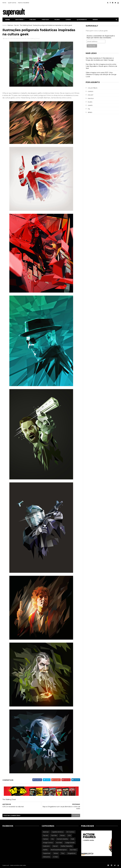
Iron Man (59, 843)
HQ (89, 109)
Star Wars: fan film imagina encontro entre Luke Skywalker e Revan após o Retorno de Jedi (101, 66)
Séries (95, 20)
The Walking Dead (26, 25)
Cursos (90, 91)
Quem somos (12, 3)
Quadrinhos (82, 20)
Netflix (45, 850)
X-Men (56, 857)
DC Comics (70, 832)
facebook (76, 815)
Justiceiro (46, 846)
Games (68, 20)
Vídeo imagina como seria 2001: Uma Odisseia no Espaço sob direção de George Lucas (101, 75)
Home (4, 3)
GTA (69, 835)
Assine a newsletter (24, 3)
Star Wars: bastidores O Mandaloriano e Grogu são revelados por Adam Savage (100, 59)
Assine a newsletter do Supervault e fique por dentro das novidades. (101, 37)
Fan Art (16, 25)
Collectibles (93, 88)
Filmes (57, 20)
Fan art (33, 20)
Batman (10, 25)
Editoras (19, 20)
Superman (47, 853)
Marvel (55, 846)
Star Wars (73, 850)
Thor (63, 853)
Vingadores (71, 853)
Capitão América (58, 832)
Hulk (73, 839)
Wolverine (47, 857)
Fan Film (91, 98)
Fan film (45, 20)
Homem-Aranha (62, 839)
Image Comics (48, 843)
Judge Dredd (70, 843)
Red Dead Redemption (59, 850)
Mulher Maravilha (66, 846)
